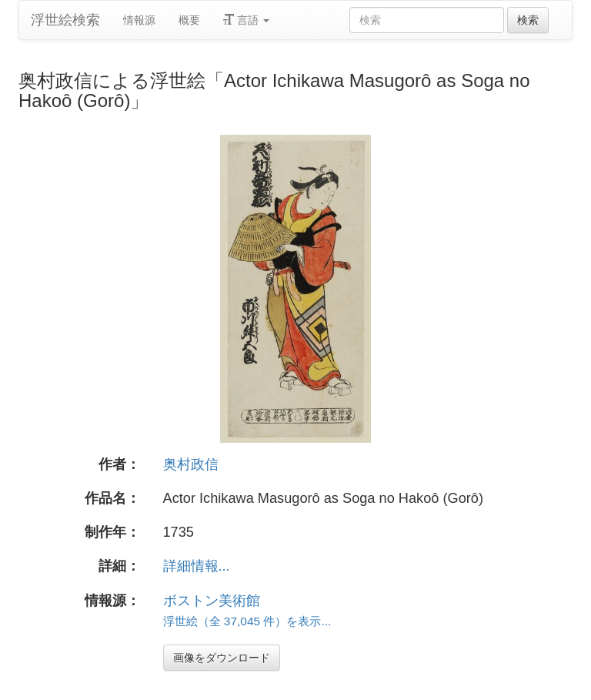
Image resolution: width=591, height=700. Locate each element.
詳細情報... (197, 566)
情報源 (139, 20)
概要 (189, 20)
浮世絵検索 (65, 20)
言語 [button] (246, 20)
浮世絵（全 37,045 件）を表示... (247, 621)
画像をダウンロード (222, 658)
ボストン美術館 (212, 601)
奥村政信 (191, 464)
